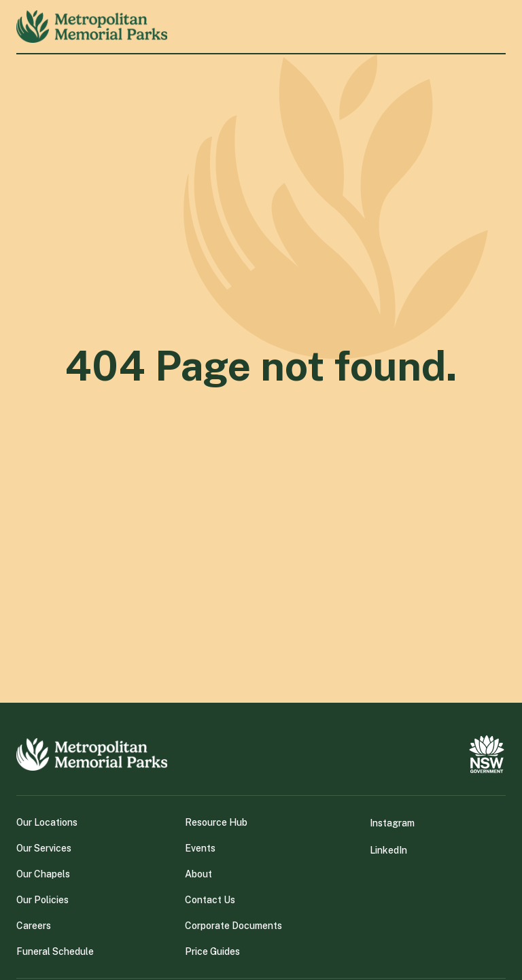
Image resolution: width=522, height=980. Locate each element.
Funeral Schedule (55, 951)
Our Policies (42, 900)
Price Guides (212, 951)
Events (200, 848)
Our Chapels (43, 874)
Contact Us (210, 900)
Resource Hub (216, 822)
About (198, 874)
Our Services (44, 848)
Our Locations (47, 822)
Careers (34, 926)
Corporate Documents (233, 926)
